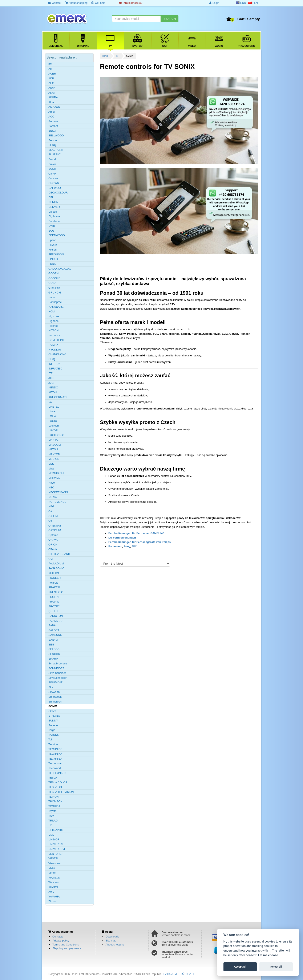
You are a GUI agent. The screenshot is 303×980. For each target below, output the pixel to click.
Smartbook (55, 697)
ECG (51, 231)
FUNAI (52, 264)
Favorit (53, 245)
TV (117, 56)
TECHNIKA (55, 754)
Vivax (52, 868)
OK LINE (54, 516)
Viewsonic (54, 863)
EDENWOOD (57, 235)
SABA (52, 625)
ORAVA (53, 540)
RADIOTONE (56, 616)
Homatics (54, 335)
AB (50, 69)
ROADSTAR (56, 621)
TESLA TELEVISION (61, 792)
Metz (51, 464)
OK (50, 511)
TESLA (53, 778)
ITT (50, 373)
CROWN (54, 183)
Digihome (54, 216)
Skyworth (54, 692)
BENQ (52, 145)
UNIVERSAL (56, 844)
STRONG (54, 716)
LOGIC (53, 421)
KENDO (53, 387)
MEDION (54, 459)
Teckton (53, 744)
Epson (52, 240)
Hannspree (55, 302)
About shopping (76, 3)
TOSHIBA (54, 806)
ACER (52, 74)
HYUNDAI (55, 350)
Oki (50, 521)
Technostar (55, 763)
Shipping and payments (67, 948)
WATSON (54, 878)
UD (50, 825)
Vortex (52, 873)
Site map (111, 941)
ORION (53, 545)
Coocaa (53, 178)
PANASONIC (56, 568)
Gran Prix (54, 288)
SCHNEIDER (56, 668)
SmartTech (55, 702)
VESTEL (54, 858)
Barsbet (53, 126)
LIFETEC (54, 407)
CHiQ (52, 359)
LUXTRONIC (56, 435)
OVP (51, 559)
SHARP (53, 659)
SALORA (54, 630)
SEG (51, 645)
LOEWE (53, 416)
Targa (52, 730)
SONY (52, 711)
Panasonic (115, 546)
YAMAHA (54, 897)
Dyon (52, 226)
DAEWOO (55, 188)
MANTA (53, 440)
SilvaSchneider (58, 678)
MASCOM (55, 445)
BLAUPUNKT (57, 150)
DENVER (54, 207)
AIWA (52, 88)
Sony (127, 546)
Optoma (53, 535)
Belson (53, 140)
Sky (51, 687)
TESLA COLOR (58, 782)
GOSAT (53, 283)
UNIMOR (54, 839)
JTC (51, 378)
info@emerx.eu (131, 3)
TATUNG (54, 735)
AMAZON (54, 107)
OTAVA (53, 549)
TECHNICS (55, 749)
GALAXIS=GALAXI (60, 269)
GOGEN (53, 273)
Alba (51, 102)
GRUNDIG (55, 293)
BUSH (52, 169)
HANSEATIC (56, 307)
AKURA (53, 97)
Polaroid (53, 583)
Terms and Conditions (66, 945)
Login (214, 3)
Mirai (51, 469)
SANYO (53, 640)
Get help (98, 3)
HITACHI (54, 330)
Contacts (58, 937)
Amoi (52, 112)
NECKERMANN (58, 492)
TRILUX (53, 821)
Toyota (52, 811)
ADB (51, 78)
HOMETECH (56, 340)
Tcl (50, 739)
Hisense (53, 326)
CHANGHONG (57, 354)
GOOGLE (54, 278)
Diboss (53, 212)
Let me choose (268, 955)
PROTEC (54, 606)
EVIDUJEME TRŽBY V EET (180, 974)
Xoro (51, 892)
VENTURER (56, 854)
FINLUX (53, 259)
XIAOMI (53, 887)
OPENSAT (55, 526)
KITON (53, 392)
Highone (53, 321)
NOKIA (53, 497)
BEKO (52, 131)
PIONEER (55, 578)
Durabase (54, 221)
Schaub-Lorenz (58, 663)
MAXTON (54, 454)
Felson (52, 250)
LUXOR (53, 430)
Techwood (55, 768)
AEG (51, 83)
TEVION (53, 797)
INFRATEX (55, 369)
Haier (52, 297)
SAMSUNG (55, 635)
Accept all (240, 967)
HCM (52, 311)
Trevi (51, 816)
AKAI (52, 93)
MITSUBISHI (56, 473)
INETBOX (54, 364)
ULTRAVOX (56, 830)
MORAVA (54, 478)
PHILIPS (54, 573)
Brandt (52, 159)
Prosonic (54, 602)
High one (54, 316)
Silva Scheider (57, 673)
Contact (55, 3)
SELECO (54, 649)
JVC (134, 546)
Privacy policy (61, 941)
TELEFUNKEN (57, 773)
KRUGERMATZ (58, 397)
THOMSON (55, 801)
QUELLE (54, 611)
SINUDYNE (55, 682)
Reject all (276, 967)
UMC (52, 835)
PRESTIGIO (56, 592)
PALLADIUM (56, 563)
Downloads (112, 937)
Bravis (52, 164)
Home (105, 56)
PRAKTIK (54, 587)
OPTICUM (55, 530)
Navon (52, 483)
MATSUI (53, 449)
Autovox (53, 121)
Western (53, 882)
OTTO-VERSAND (59, 554)
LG (50, 402)
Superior (54, 725)
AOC (51, 117)
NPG (51, 506)
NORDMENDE (57, 502)
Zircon (52, 901)
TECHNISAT (56, 759)
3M (50, 64)
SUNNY (53, 721)
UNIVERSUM (57, 849)
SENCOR (54, 654)
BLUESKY (55, 154)
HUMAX (53, 345)
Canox (52, 174)
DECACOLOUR (58, 193)
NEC (51, 487)
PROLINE (54, 597)
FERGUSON (56, 254)
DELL (52, 197)
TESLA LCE (56, 787)
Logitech (54, 426)
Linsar (52, 411)
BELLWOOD (56, 135)
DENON (53, 202)
